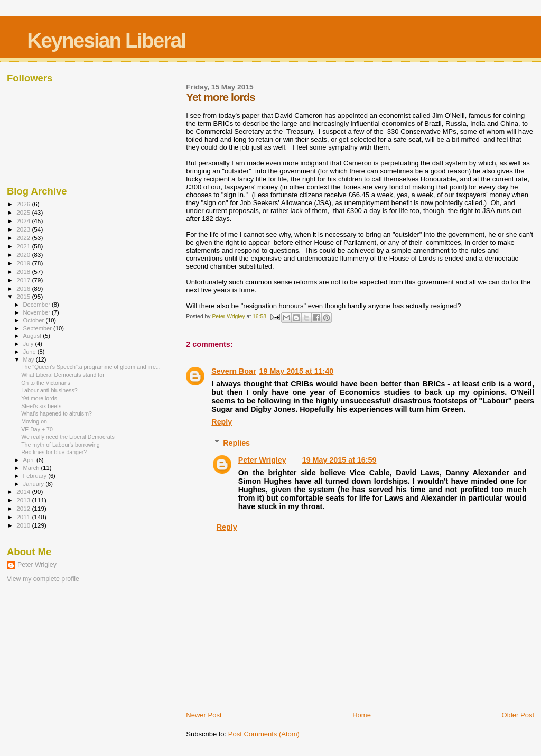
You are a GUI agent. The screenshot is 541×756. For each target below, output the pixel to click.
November (38, 312)
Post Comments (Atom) (264, 734)
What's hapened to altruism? (57, 413)
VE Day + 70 (37, 429)
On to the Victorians (46, 383)
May (30, 359)
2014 (24, 491)
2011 (24, 517)
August (33, 336)
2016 (24, 288)
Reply (222, 422)
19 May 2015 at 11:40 (297, 371)
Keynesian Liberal (106, 40)
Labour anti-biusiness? (49, 390)
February (36, 476)
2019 (24, 263)
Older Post (518, 715)
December (38, 305)
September (39, 328)
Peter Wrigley (262, 460)
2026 (24, 204)
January (35, 484)
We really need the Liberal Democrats (68, 437)
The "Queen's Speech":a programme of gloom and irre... (91, 367)
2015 (24, 296)
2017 (24, 280)
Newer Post (204, 715)
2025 (24, 212)
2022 (24, 238)
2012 (24, 508)
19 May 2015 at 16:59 (339, 460)
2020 (24, 255)
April (30, 460)
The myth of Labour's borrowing (60, 445)
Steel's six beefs (41, 406)
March (32, 468)
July (29, 344)
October (35, 320)
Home (362, 715)
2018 (24, 271)
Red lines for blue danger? (54, 452)
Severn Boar (234, 371)
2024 (24, 221)
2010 (24, 525)
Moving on (34, 421)
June (30, 352)
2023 (24, 229)
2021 (24, 246)
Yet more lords (39, 398)
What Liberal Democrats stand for (63, 375)
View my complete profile (43, 579)
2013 (24, 500)
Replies (236, 442)
